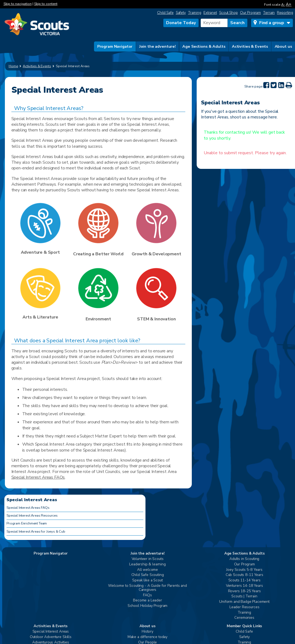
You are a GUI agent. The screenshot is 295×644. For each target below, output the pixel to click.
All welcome (147, 570)
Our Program (251, 13)
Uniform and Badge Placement (244, 602)
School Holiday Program (147, 606)
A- (283, 5)
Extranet (210, 13)
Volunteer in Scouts (148, 559)
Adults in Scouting (244, 559)
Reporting (285, 13)
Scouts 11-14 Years (244, 580)
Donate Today (181, 23)
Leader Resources (244, 607)
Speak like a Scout (147, 580)
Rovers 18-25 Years (244, 591)
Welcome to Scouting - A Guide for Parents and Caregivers (147, 588)
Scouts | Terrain (244, 596)
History (147, 632)
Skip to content (46, 4)
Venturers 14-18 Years (244, 586)
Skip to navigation (18, 4)
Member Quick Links (244, 626)
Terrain (269, 13)
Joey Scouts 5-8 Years (244, 570)
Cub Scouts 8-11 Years (244, 575)
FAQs (147, 595)
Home (13, 66)
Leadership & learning (147, 564)
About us (283, 46)
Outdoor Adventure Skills (51, 637)
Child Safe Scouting (148, 575)
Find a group (272, 23)
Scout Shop (228, 13)
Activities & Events (250, 46)
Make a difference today (147, 637)
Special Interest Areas (51, 632)
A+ (289, 4)
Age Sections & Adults (204, 46)
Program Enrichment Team (27, 523)
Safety (181, 13)
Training (195, 13)
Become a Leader (147, 600)
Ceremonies (244, 618)
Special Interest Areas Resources (32, 516)
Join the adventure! (158, 46)
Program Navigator (115, 46)
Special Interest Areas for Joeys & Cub (36, 532)
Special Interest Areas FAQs (38, 477)
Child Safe (165, 13)
